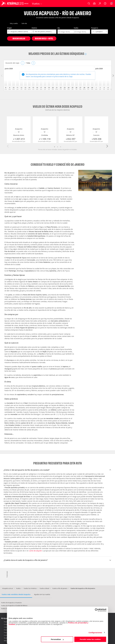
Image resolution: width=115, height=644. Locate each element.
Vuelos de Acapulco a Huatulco (11, 603)
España (6, 622)
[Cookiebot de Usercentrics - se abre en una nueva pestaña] (97, 610)
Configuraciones (95, 633)
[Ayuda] (105, 3)
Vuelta (76, 28)
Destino (34, 28)
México (6, 641)
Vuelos (18, 588)
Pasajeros (95, 28)
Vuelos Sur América (30, 588)
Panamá (7, 632)
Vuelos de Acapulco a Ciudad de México (14, 606)
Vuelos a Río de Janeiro (60, 588)
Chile (6, 624)
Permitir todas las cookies (90, 639)
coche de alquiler (35, 551)
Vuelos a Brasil (44, 588)
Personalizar (57, 639)
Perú (6, 630)
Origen (9, 28)
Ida (59, 28)
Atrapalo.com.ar (8, 588)
